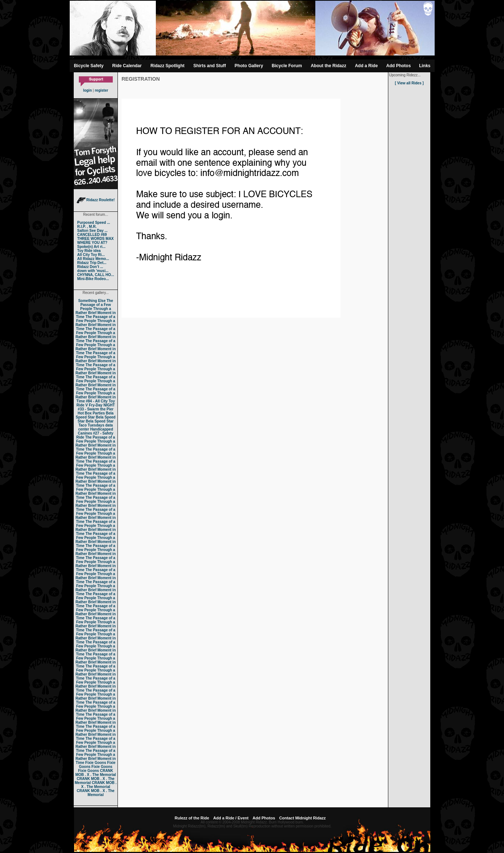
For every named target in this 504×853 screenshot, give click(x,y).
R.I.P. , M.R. (87, 227)
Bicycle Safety (89, 66)
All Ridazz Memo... (93, 259)
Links (425, 66)
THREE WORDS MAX (96, 239)
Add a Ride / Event (231, 818)
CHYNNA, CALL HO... (96, 275)
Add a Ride (366, 66)
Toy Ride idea (89, 251)
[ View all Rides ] (409, 83)
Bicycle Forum (287, 66)
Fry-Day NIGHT (102, 405)
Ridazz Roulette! (96, 200)
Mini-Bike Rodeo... (93, 279)
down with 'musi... (93, 271)
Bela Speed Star (95, 415)
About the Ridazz (328, 66)
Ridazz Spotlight (167, 66)
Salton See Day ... (93, 231)
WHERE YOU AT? (93, 243)
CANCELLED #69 (92, 235)
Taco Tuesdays (91, 425)
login (88, 90)
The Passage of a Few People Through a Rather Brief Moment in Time (96, 309)
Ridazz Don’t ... (90, 267)
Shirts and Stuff (210, 66)
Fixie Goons (96, 763)
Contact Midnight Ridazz (303, 818)
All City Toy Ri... (91, 255)
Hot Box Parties (91, 413)
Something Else (92, 301)
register (102, 90)
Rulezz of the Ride (192, 818)
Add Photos (398, 66)
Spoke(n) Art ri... (91, 247)
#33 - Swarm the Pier (96, 409)
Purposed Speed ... (94, 223)
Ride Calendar (127, 66)
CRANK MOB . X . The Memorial (95, 773)
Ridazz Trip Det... (92, 263)
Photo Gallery (249, 66)
